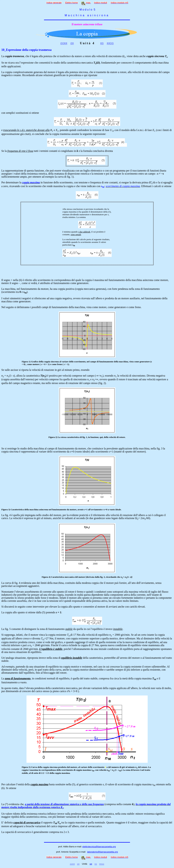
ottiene (168, 186)
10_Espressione (11, 50)
